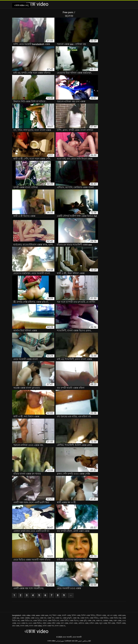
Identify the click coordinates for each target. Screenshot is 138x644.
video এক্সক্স (31, 615)
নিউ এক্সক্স (111, 623)
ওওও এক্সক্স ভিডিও (35, 623)
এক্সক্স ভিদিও (64, 621)
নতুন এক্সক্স (103, 623)
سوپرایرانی (60, 641)
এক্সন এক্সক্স (117, 621)
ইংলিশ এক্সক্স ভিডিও (88, 615)
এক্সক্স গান (51, 618)
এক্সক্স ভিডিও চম (26, 621)
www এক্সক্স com (42, 615)
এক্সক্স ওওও (35, 618)
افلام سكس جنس (84, 641)
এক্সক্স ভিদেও (74, 621)
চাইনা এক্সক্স (56, 623)
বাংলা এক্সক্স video (35, 626)
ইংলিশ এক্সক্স (76, 615)
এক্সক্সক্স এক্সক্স (108, 621)
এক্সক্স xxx (16, 618)
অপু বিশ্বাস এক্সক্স (55, 615)
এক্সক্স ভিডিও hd (115, 618)
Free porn (68, 12)
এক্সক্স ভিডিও (104, 618)
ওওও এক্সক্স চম (22, 623)
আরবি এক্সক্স (66, 615)
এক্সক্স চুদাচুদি (67, 618)
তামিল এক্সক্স (94, 623)
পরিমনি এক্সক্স (121, 623)
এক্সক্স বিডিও (94, 618)
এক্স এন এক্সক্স (112, 615)
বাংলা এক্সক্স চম (60, 626)
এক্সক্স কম (43, 618)
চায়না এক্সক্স (73, 623)
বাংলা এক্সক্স (24, 626)
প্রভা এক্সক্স (16, 626)
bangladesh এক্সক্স (19, 615)
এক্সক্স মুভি (83, 621)
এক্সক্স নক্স (76, 618)
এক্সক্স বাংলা (84, 618)
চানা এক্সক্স (64, 623)
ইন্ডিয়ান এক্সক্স (101, 615)
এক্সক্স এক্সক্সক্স (25, 618)
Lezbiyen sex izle (71, 641)
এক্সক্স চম (58, 618)
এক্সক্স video (51, 641)
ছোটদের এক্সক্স (83, 623)
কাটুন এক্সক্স (47, 623)
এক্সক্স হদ (99, 621)
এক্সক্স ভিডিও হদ (53, 621)
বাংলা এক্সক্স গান (48, 626)
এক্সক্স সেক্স (91, 621)
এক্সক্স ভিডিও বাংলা (40, 621)
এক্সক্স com (122, 615)
